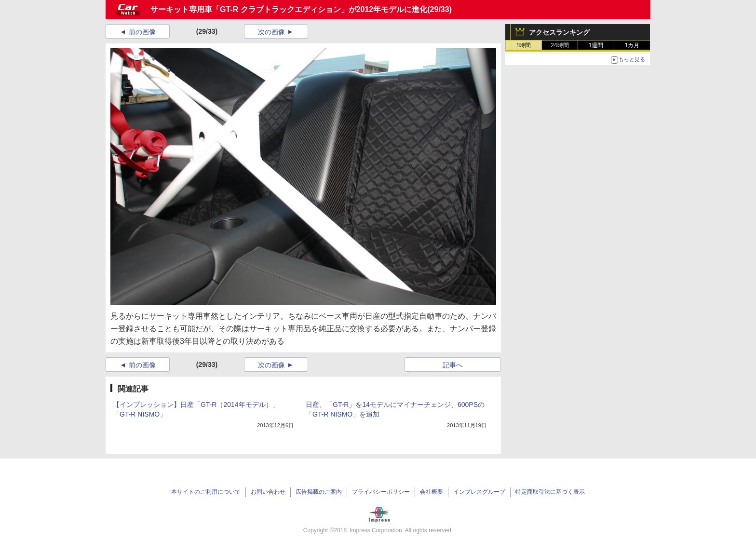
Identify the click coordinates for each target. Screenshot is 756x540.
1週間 (596, 45)
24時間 (560, 45)
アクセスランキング (559, 32)
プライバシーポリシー (381, 492)
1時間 (524, 45)
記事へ (453, 365)
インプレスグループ (479, 492)
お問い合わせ (268, 492)
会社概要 (432, 492)
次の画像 (271, 32)
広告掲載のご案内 (319, 492)
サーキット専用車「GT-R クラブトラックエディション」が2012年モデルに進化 (289, 9)
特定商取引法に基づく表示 (550, 492)
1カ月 (632, 45)
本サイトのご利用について (206, 492)
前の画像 (142, 32)
